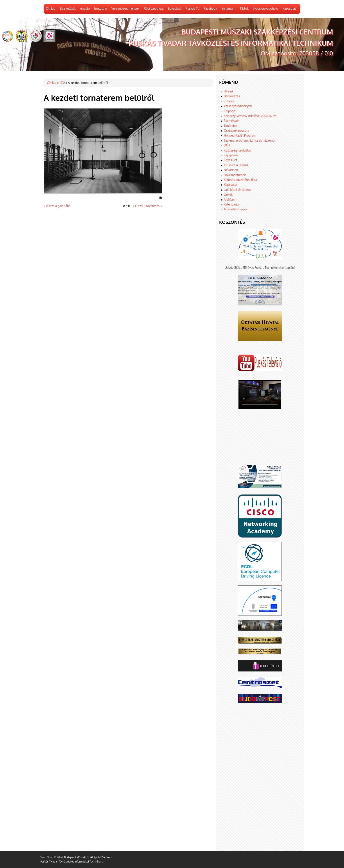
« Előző (138, 206)
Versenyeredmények (125, 8)
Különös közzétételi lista (240, 180)
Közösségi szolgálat (237, 150)
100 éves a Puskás (236, 165)
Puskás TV (193, 8)
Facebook (211, 8)
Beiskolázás (68, 8)
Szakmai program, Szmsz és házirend (249, 140)
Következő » (154, 206)
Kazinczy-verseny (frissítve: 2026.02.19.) (251, 116)
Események (232, 121)
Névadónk (231, 170)
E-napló (229, 101)
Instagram (228, 8)
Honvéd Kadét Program (240, 135)
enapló (85, 8)
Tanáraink (231, 126)
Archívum (230, 199)
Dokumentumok (235, 175)
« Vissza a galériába (57, 206)
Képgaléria (231, 155)
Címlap (51, 8)
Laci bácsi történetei (238, 190)
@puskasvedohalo (265, 8)
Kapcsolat (289, 8)
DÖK (227, 145)
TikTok (244, 8)
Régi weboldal (154, 8)
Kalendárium (233, 204)
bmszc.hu (100, 8)
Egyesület (175, 8)
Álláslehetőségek (236, 209)
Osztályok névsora (236, 131)
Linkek (228, 194)
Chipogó (230, 111)
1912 (62, 83)
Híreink (229, 91)
